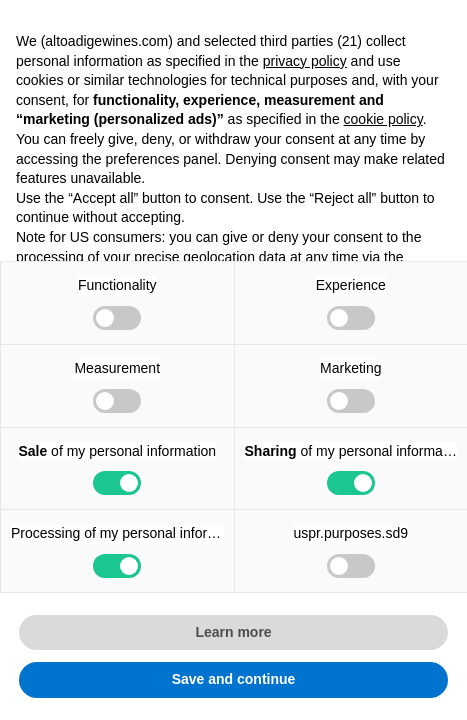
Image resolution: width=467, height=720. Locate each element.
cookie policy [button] (383, 119)
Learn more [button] (233, 632)
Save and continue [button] (234, 679)
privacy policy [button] (305, 61)
